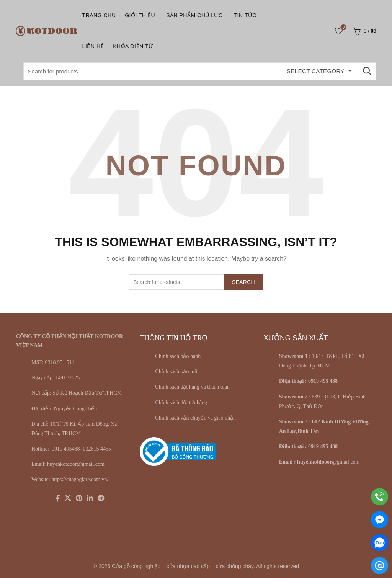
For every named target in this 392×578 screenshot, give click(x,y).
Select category (316, 71)
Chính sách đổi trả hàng (181, 402)
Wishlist (343, 28)
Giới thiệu (140, 15)
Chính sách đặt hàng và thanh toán (192, 387)
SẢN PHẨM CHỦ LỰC (194, 15)
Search (367, 71)
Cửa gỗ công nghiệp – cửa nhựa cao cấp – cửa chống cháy (183, 566)
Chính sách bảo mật (177, 371)
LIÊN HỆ (93, 46)
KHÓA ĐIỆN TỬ (133, 46)
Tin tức (245, 15)
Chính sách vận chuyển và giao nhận (195, 418)
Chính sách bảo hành (178, 356)
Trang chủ (99, 15)
